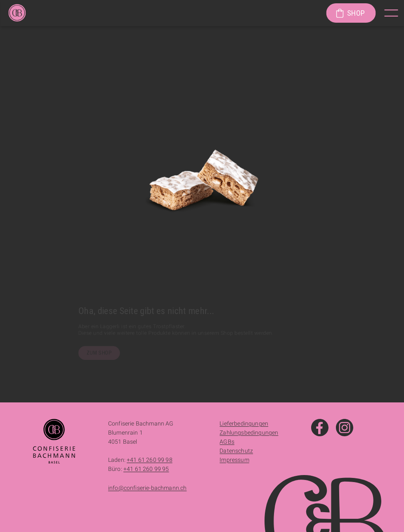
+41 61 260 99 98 (150, 460)
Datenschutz (236, 451)
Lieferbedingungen (244, 423)
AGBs (227, 442)
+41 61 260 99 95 (146, 469)
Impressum (234, 460)
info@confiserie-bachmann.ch (147, 488)
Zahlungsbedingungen (249, 433)
